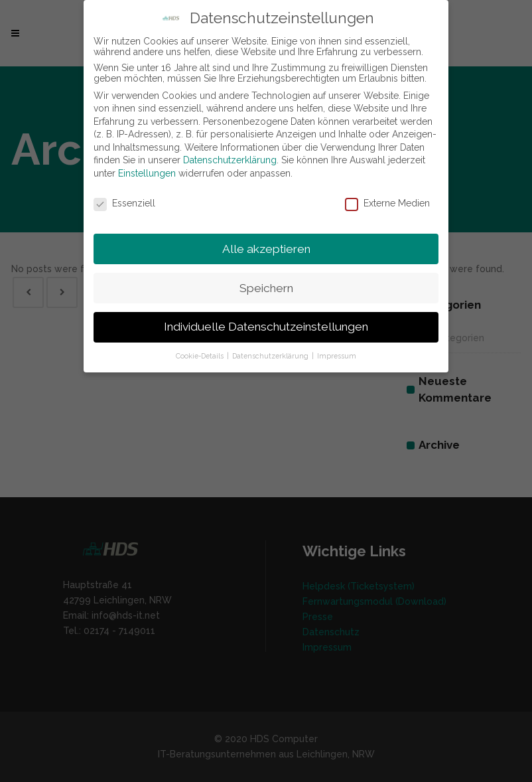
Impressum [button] (337, 356)
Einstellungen (147, 173)
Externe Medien (387, 203)
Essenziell (124, 203)
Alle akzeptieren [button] (266, 249)
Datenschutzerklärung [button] (271, 356)
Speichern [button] (266, 288)
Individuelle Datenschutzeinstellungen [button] (266, 327)
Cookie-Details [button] (201, 356)
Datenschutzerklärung (230, 160)
